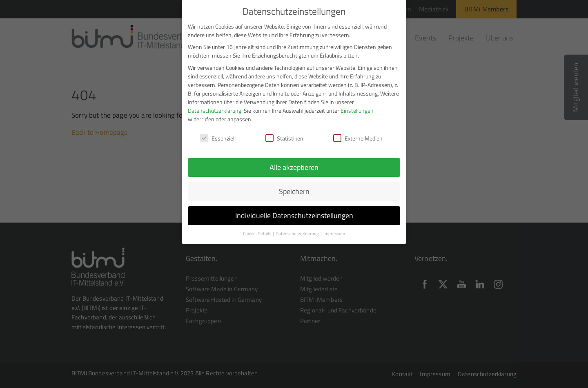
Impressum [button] (334, 231)
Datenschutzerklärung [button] (298, 231)
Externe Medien (358, 136)
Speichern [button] (294, 189)
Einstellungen (357, 108)
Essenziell (218, 136)
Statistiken (284, 136)
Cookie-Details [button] (257, 231)
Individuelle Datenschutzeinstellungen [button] (294, 213)
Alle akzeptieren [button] (294, 165)
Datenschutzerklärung (215, 108)
